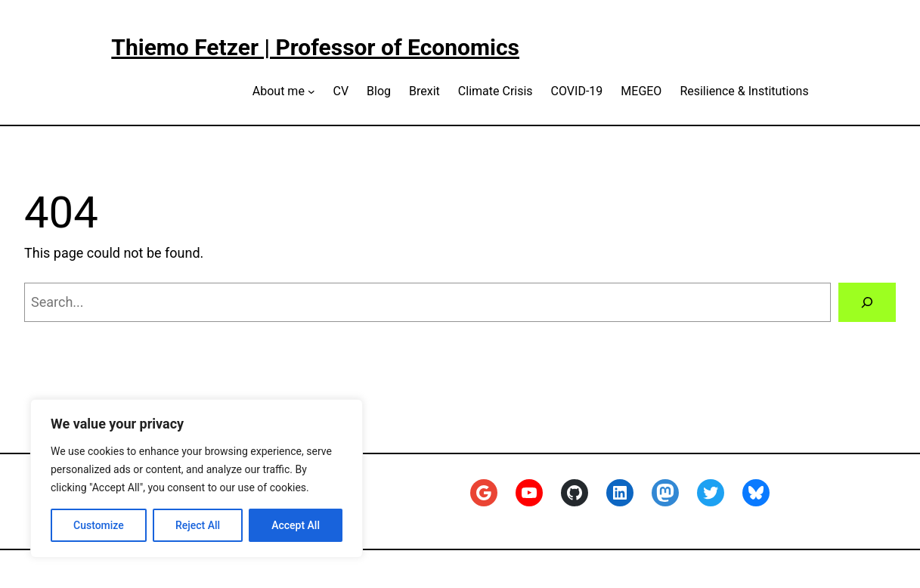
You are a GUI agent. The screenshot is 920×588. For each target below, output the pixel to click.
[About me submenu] (311, 91)
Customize (99, 525)
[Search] (867, 302)
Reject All (198, 525)
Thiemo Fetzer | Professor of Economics (315, 47)
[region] (197, 478)
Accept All (296, 525)
